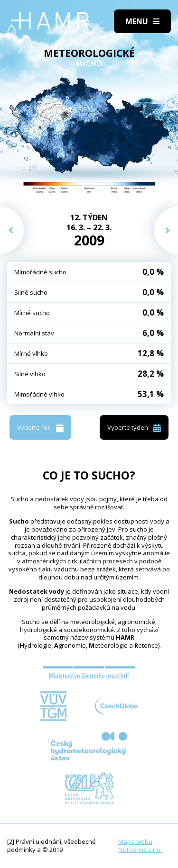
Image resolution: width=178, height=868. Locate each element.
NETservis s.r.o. (140, 850)
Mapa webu (135, 841)
